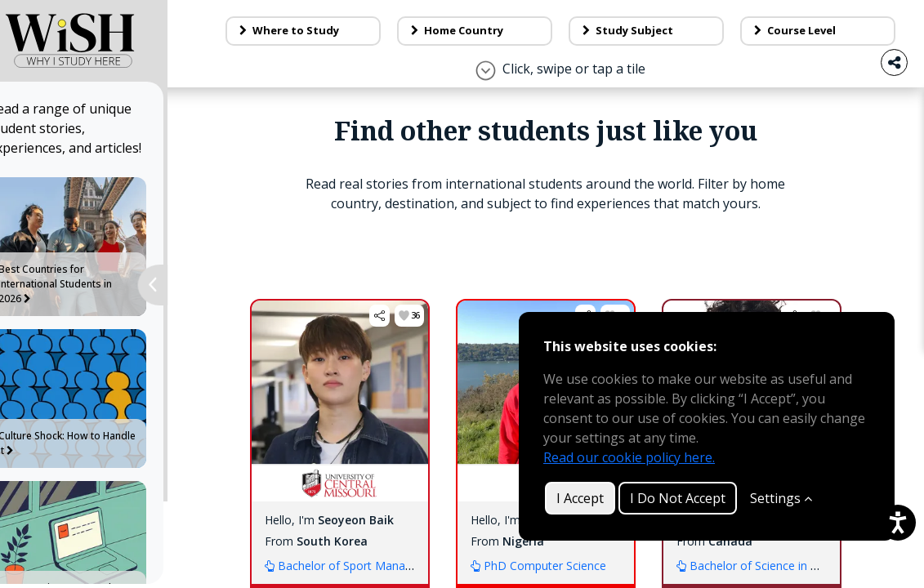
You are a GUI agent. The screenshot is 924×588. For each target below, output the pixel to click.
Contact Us (502, 23)
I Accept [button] (580, 498)
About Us (355, 23)
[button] (393, 414)
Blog (233, 23)
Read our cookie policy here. (629, 457)
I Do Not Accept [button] (678, 498)
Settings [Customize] (781, 498)
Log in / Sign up (827, 23)
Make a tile (660, 23)
